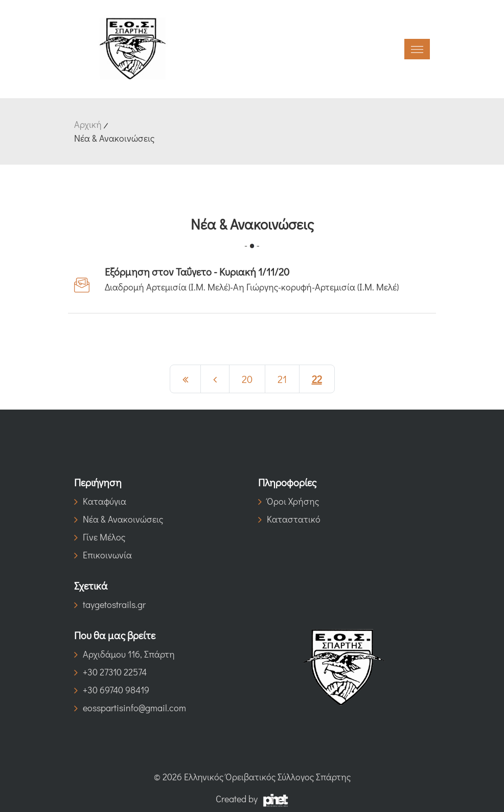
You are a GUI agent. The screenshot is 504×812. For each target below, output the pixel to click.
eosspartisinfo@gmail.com (130, 708)
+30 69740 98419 (112, 690)
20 (247, 379)
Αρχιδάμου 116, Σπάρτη (124, 654)
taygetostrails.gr (110, 604)
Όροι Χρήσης (289, 501)
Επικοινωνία (103, 555)
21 (282, 379)
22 (317, 379)
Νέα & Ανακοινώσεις (119, 519)
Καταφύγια (100, 501)
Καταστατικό (289, 519)
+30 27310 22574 (110, 672)
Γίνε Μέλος (100, 537)
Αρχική (88, 124)
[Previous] (185, 379)
